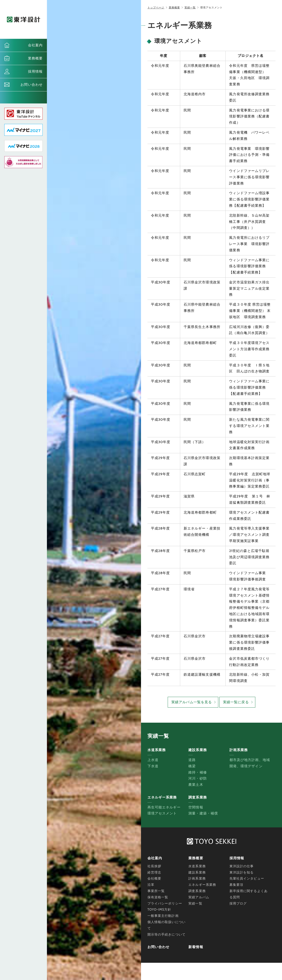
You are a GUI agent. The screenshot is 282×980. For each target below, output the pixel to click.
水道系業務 (197, 866)
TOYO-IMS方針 (159, 910)
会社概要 (154, 878)
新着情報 (196, 947)
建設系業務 (197, 872)
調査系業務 (197, 891)
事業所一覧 (156, 891)
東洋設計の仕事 (242, 866)
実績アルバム (199, 897)
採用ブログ (238, 903)
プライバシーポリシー (165, 903)
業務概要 (35, 58)
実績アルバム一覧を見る (192, 702)
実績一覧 (190, 7)
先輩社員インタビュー (247, 878)
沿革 (151, 885)
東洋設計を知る (242, 872)
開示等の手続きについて (167, 935)
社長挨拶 (154, 866)
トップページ (156, 7)
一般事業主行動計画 (163, 916)
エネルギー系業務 (202, 885)
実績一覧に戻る (236, 702)
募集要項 (236, 885)
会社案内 (35, 45)
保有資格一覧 (158, 897)
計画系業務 (197, 878)
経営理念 (154, 872)
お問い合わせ (32, 85)
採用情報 (35, 71)
